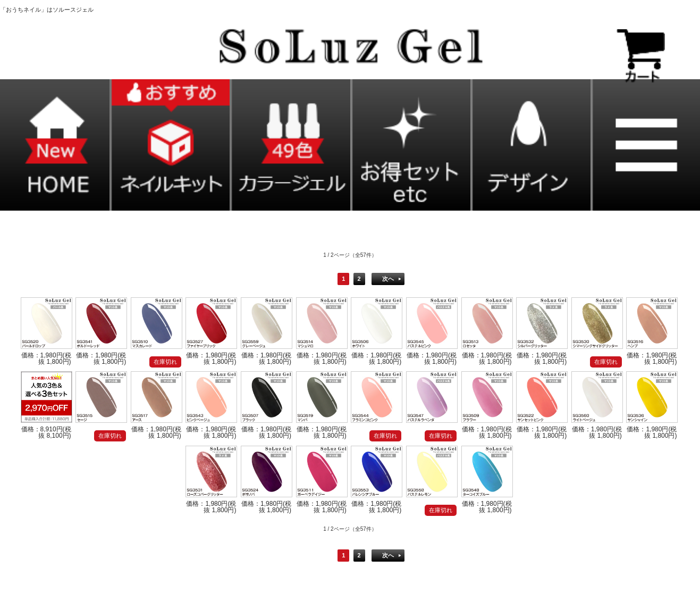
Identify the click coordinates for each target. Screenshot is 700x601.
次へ (388, 279)
